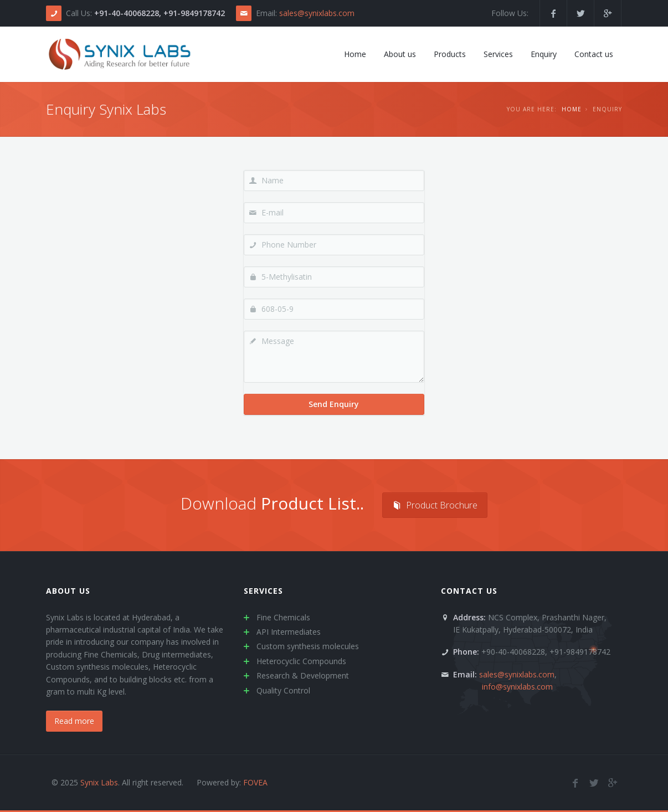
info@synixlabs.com (517, 687)
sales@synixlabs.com (317, 13)
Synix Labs (99, 782)
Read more (74, 721)
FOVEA (255, 782)
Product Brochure (435, 505)
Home (572, 109)
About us (68, 591)
